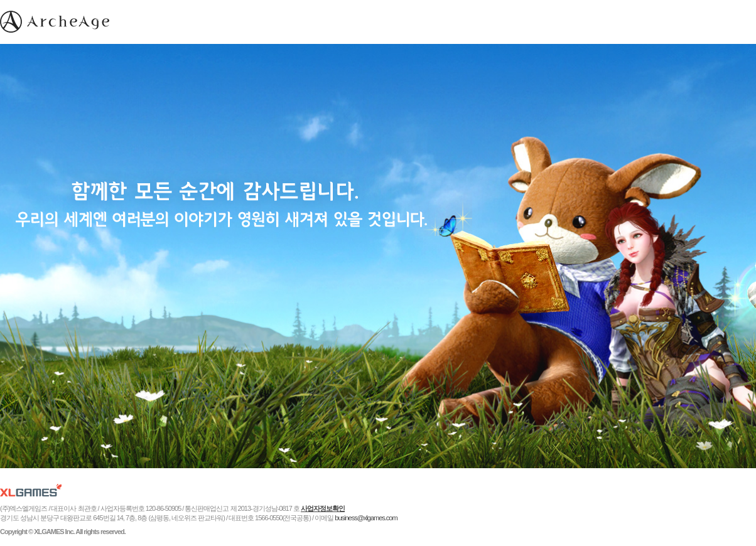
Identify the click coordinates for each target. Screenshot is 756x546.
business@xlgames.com (366, 518)
